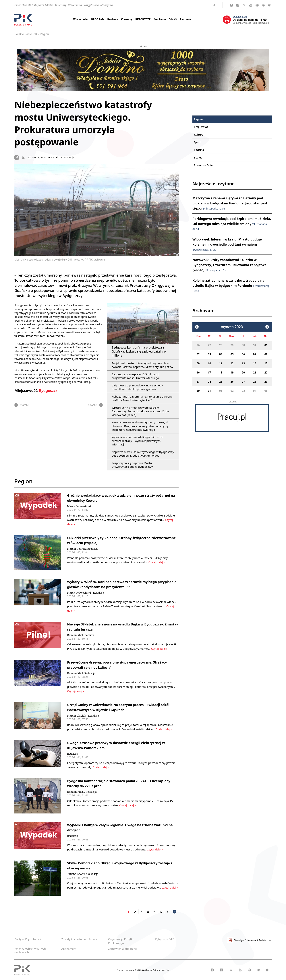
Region (44, 34)
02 (198, 354)
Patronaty (186, 19)
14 (255, 363)
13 (243, 363)
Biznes (198, 158)
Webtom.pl (147, 970)
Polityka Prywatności (28, 939)
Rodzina (199, 150)
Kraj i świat (201, 127)
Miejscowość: (26, 391)
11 (221, 363)
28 (221, 345)
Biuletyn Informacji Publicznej (249, 940)
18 (221, 373)
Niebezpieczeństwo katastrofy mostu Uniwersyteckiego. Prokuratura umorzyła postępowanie (83, 123)
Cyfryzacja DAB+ (165, 939)
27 (209, 345)
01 (266, 345)
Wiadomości (81, 19)
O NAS (173, 19)
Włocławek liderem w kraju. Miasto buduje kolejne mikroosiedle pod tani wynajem (227, 244)
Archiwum (160, 19)
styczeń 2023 (232, 327)
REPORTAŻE (143, 19)
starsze (22, 405)
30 (243, 345)
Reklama (113, 19)
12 (232, 363)
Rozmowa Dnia (203, 165)
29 (232, 345)
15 (266, 363)
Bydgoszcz (48, 391)
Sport (197, 142)
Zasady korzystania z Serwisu (80, 939)
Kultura (199, 135)
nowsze (95, 405)
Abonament (69, 949)
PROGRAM (98, 19)
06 (243, 354)
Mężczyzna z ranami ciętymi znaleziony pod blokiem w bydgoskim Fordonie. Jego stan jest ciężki (230, 203)
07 (255, 354)
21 (255, 373)
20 (243, 373)
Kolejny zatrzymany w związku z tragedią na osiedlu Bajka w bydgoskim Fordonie (231, 285)
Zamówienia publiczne (122, 949)
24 (209, 382)
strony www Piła (162, 970)
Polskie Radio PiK (26, 34)
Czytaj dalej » (156, 562)
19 (232, 373)
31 (255, 345)
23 (198, 382)
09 (198, 363)
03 (209, 354)
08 (266, 354)
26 (198, 345)
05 (232, 354)
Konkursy (127, 19)
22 (266, 373)
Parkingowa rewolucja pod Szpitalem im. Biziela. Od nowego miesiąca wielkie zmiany (232, 224)
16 (198, 373)
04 (221, 354)
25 (221, 382)
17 (209, 373)
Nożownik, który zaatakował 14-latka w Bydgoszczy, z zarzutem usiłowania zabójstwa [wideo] (229, 265)
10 (209, 363)
